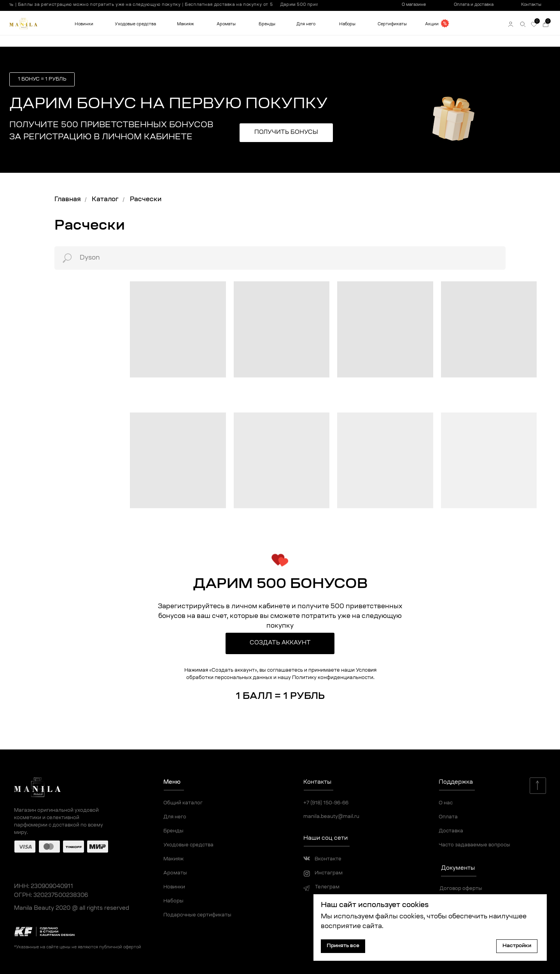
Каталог (105, 200)
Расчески (146, 200)
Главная (68, 200)
